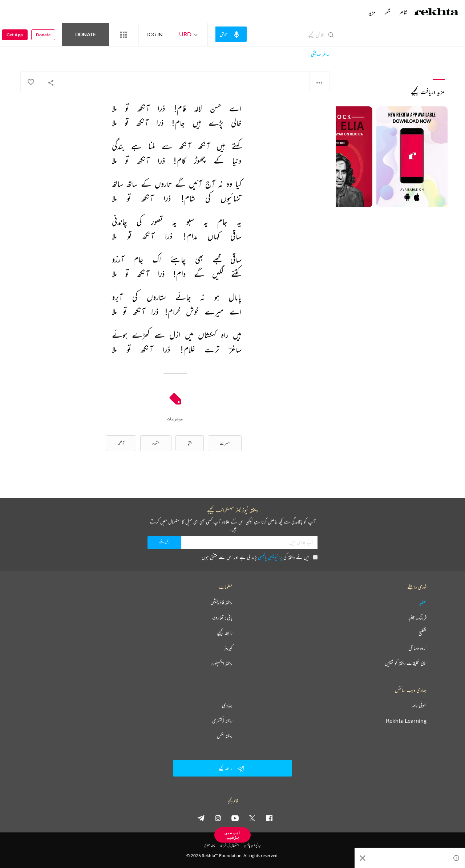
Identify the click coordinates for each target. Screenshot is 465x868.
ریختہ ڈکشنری (222, 721)
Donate (86, 34)
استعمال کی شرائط (229, 845)
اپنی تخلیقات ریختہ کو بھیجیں (406, 663)
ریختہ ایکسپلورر (222, 663)
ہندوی (227, 705)
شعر (387, 12)
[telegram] (201, 818)
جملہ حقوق (209, 845)
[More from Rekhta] (124, 34)
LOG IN (155, 34)
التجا (190, 443)
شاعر (403, 12)
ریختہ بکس (225, 736)
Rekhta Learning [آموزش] (406, 721)
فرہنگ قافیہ (417, 618)
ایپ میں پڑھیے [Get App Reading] (232, 835)
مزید (372, 12)
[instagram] (218, 818)
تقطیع (422, 633)
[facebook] (269, 818)
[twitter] (252, 818)
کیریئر (228, 648)
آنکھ (121, 443)
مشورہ (156, 443)
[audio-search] (231, 34)
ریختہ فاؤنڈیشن (221, 602)
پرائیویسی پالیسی (270, 557)
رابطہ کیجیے (225, 633)
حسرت (225, 443)
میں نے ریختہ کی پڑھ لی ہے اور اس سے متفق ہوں (260, 557)
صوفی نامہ (419, 705)
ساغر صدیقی (320, 54)
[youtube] (235, 818)
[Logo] (436, 13)
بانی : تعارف (222, 618)
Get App (15, 35)
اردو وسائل (417, 648)
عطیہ (423, 602)
